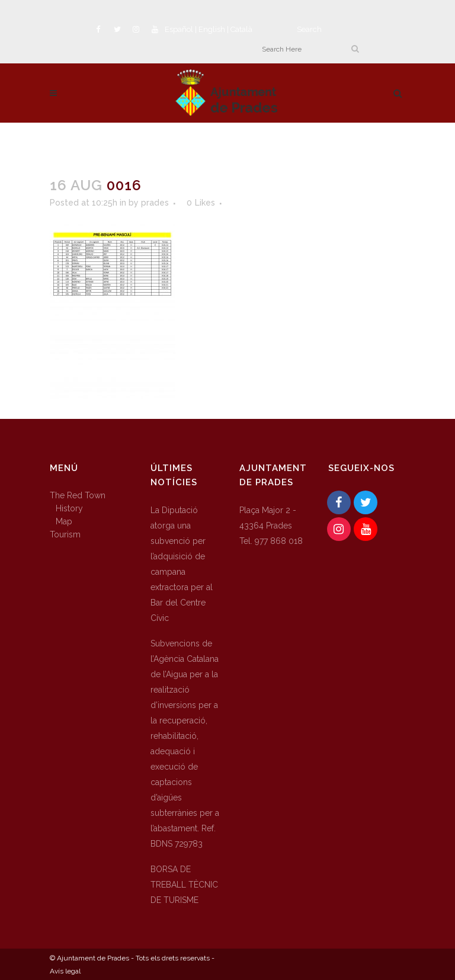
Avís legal (65, 971)
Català (241, 29)
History (69, 508)
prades (155, 203)
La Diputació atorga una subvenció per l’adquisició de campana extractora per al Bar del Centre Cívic (182, 564)
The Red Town (78, 495)
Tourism (65, 534)
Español (179, 29)
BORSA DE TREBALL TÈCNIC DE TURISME (184, 885)
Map (64, 521)
